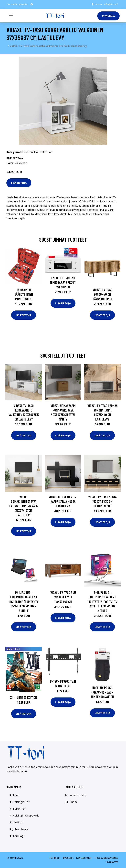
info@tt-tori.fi (111, 4)
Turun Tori (20, 809)
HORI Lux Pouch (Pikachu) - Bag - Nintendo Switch (102, 692)
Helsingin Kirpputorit (26, 816)
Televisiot (46, 152)
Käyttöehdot (84, 858)
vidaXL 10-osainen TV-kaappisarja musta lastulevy (63, 501)
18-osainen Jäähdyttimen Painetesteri (24, 294)
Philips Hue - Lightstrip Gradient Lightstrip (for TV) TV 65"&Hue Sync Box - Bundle (24, 601)
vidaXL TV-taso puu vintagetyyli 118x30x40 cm (63, 597)
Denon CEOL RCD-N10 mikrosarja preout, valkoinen (63, 282)
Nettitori (18, 822)
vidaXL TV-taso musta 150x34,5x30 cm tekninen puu (102, 501)
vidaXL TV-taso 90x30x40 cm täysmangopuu (102, 294)
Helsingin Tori (21, 802)
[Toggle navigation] (11, 16)
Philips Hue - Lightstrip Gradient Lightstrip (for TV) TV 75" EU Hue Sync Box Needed (102, 601)
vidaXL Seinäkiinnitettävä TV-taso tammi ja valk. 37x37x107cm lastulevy (24, 506)
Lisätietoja (19, 183)
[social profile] (32, 4)
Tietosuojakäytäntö (106, 858)
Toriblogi (18, 836)
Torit (16, 795)
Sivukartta (112, 862)
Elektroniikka (30, 152)
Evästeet (68, 858)
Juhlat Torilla (21, 829)
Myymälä (108, 16)
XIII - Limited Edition (24, 697)
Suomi (99, 4)
